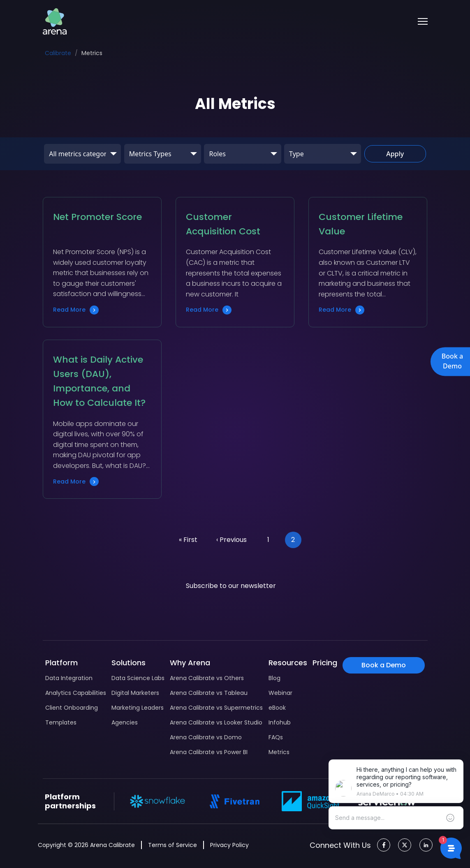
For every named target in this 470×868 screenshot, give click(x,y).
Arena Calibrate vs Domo (206, 737)
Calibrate (58, 53)
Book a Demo (452, 361)
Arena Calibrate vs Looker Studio (216, 722)
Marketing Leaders (138, 708)
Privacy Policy (229, 845)
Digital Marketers (135, 693)
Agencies (125, 722)
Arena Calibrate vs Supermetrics (216, 708)
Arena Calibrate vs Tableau (209, 693)
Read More (76, 310)
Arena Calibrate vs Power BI (209, 752)
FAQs (276, 737)
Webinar (280, 693)
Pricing (325, 663)
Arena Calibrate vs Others (207, 678)
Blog (274, 678)
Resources (288, 663)
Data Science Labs (138, 678)
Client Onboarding (72, 708)
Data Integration (69, 678)
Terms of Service (172, 845)
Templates (61, 722)
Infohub (280, 722)
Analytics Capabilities (76, 693)
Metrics (279, 752)
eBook (277, 708)
